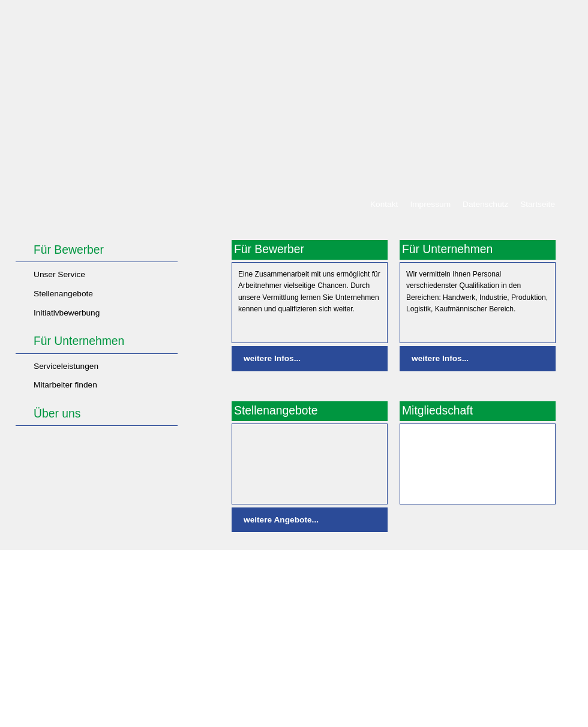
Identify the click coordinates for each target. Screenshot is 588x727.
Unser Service (59, 274)
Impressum (430, 205)
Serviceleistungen (66, 366)
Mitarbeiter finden (65, 385)
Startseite (538, 205)
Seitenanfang (531, 566)
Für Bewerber (69, 250)
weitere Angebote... (281, 520)
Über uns (57, 414)
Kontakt (384, 205)
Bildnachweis (428, 566)
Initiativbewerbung (67, 313)
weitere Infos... (272, 358)
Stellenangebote (63, 294)
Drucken (479, 566)
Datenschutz (485, 205)
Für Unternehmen (79, 341)
